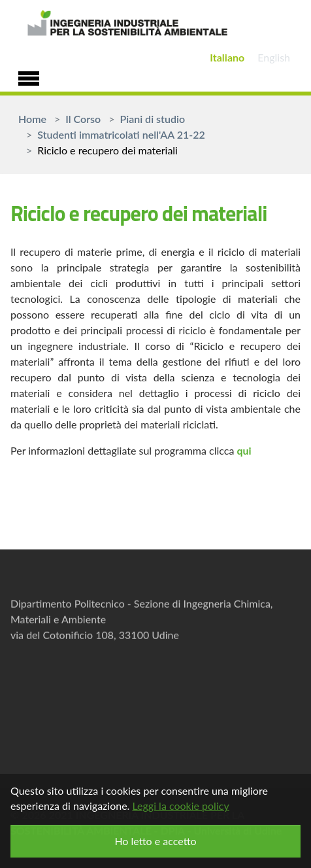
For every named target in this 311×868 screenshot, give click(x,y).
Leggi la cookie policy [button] (180, 806)
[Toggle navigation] (29, 77)
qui (244, 450)
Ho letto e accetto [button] (155, 841)
